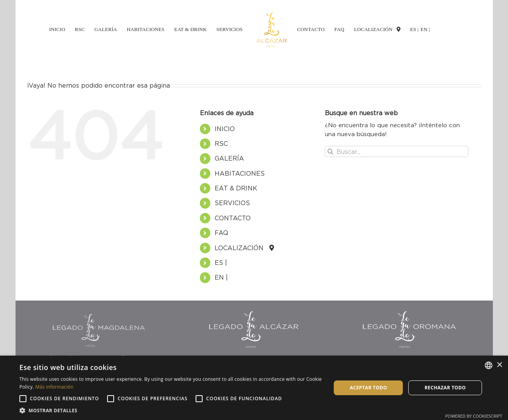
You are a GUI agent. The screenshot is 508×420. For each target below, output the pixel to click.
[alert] (254, 388)
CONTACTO (233, 218)
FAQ (221, 233)
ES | (221, 263)
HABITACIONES (240, 173)
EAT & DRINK (236, 188)
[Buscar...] (397, 151)
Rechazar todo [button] (445, 388)
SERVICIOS (232, 203)
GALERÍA (229, 158)
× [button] (499, 365)
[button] (171, 410)
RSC (221, 143)
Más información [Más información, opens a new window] (54, 387)
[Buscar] (330, 151)
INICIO (225, 129)
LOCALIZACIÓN (242, 248)
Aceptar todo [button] (368, 388)
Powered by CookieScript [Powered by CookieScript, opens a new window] (474, 416)
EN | (221, 277)
